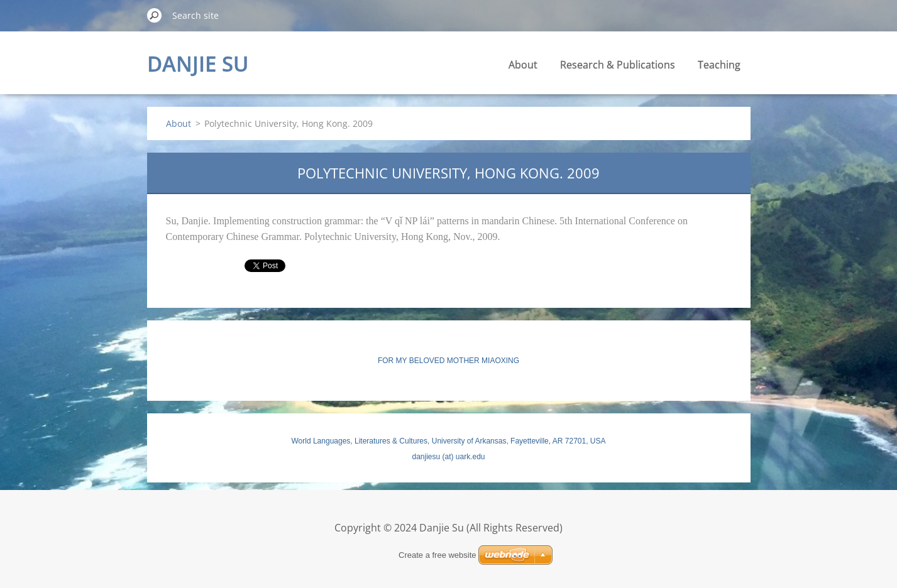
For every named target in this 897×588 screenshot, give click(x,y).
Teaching (719, 65)
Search (155, 15)
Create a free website (437, 555)
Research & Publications (618, 65)
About (523, 65)
